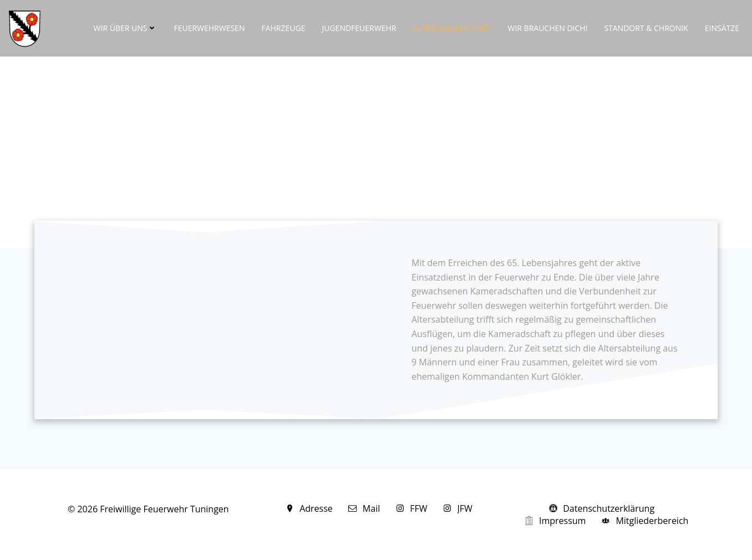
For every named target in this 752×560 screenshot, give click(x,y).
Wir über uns (126, 28)
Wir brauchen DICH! (548, 28)
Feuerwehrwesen (209, 28)
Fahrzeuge (283, 28)
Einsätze (722, 28)
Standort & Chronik (646, 28)
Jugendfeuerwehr (359, 28)
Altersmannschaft (452, 28)
